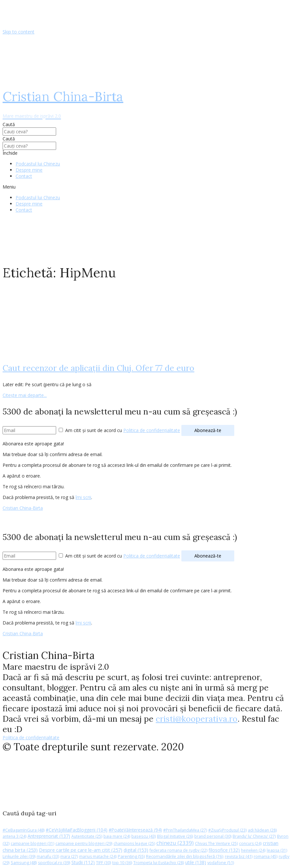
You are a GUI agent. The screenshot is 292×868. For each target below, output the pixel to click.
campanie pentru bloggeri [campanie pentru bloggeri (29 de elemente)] (84, 843)
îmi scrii (83, 497)
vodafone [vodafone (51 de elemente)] (221, 862)
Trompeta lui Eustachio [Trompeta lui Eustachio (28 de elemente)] (159, 863)
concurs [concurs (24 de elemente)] (250, 843)
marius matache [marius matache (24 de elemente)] (98, 856)
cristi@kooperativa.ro (197, 719)
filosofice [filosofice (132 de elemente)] (224, 850)
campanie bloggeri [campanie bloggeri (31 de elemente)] (32, 843)
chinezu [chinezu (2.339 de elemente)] (175, 843)
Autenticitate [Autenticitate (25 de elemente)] (87, 836)
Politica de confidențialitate (152, 430)
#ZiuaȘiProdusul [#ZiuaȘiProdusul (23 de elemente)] (227, 830)
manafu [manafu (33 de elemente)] (48, 856)
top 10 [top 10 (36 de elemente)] (122, 863)
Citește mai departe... (25, 395)
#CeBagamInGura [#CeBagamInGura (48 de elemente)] (24, 830)
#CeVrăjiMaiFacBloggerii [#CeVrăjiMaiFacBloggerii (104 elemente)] (77, 830)
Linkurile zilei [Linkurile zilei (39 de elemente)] (19, 856)
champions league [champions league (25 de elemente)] (134, 843)
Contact (24, 176)
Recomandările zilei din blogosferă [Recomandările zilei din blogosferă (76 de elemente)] (185, 856)
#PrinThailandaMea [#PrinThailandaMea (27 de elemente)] (185, 830)
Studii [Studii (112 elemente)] (83, 862)
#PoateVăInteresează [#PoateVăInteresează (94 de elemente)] (135, 830)
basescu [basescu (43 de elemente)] (144, 836)
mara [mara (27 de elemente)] (69, 856)
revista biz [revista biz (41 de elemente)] (239, 856)
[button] (146, 187)
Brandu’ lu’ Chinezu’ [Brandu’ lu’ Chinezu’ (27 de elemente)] (254, 836)
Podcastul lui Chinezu (38, 164)
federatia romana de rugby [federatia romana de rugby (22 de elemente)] (178, 850)
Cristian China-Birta (23, 508)
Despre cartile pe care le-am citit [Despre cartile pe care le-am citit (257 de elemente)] (81, 850)
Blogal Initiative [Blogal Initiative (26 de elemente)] (175, 836)
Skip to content (18, 32)
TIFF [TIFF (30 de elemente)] (103, 863)
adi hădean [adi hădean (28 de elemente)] (262, 830)
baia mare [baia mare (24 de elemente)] (117, 836)
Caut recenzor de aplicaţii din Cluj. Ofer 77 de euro (98, 368)
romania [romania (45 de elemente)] (266, 856)
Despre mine (29, 170)
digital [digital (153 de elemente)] (136, 850)
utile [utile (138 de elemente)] (196, 862)
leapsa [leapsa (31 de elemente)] (277, 850)
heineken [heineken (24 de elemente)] (253, 850)
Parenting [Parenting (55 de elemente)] (131, 856)
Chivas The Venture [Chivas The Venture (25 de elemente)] (216, 843)
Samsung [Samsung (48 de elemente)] (24, 862)
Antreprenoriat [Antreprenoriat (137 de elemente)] (49, 836)
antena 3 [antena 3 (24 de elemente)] (14, 836)
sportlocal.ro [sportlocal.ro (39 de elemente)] (54, 863)
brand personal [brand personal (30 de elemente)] (213, 836)
